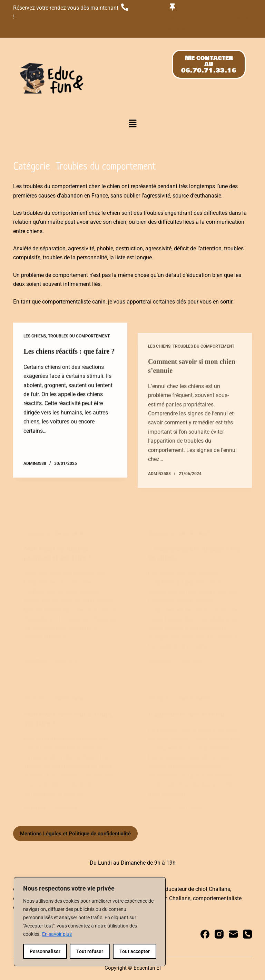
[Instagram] (219, 934)
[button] (132, 124)
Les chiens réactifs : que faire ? (69, 357)
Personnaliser (45, 951)
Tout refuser (90, 951)
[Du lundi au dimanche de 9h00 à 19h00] (172, 7)
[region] (90, 922)
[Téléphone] (247, 934)
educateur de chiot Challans (196, 889)
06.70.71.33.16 (142, 18)
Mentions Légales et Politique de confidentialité (75, 834)
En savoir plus (57, 934)
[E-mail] (233, 934)
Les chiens (35, 342)
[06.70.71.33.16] (125, 7)
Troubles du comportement (79, 342)
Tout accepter (135, 951)
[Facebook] (205, 934)
